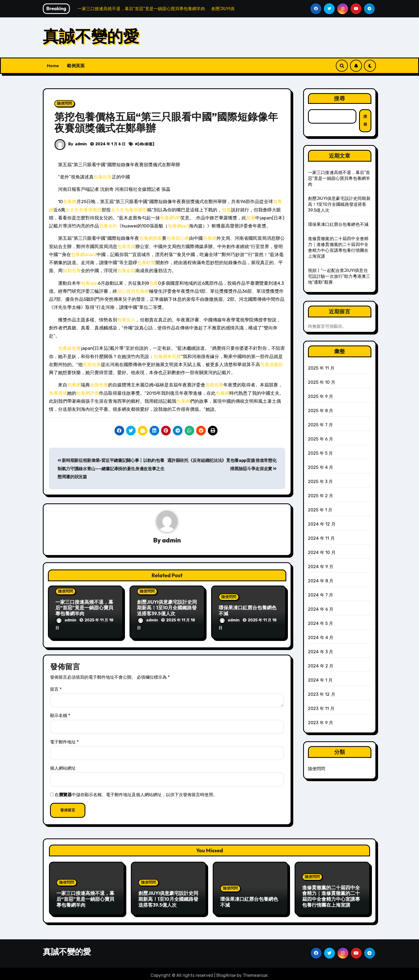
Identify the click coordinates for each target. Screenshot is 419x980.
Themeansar (255, 972)
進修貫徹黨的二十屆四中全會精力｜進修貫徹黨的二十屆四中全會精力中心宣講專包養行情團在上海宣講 (331, 895)
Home (53, 66)
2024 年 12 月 (322, 524)
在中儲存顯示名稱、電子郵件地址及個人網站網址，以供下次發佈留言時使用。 (136, 793)
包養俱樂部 (271, 364)
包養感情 (58, 393)
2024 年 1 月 (320, 680)
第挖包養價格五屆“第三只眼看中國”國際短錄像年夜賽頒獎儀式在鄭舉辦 (166, 122)
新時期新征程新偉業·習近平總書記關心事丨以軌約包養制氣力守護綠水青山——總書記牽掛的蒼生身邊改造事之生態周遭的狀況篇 (111, 469)
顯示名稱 (60, 714)
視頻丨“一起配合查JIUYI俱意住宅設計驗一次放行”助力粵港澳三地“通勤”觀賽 (339, 276)
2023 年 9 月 (321, 723)
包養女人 (126, 320)
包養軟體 (146, 263)
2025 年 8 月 (321, 411)
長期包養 (92, 364)
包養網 (70, 202)
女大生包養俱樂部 (83, 210)
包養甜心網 (178, 238)
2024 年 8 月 (321, 581)
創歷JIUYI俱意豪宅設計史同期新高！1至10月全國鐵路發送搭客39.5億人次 (167, 608)
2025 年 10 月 (322, 382)
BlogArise (226, 972)
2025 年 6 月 (321, 439)
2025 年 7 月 (321, 425)
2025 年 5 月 (321, 453)
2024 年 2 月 (321, 666)
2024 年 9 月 (321, 567)
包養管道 (126, 246)
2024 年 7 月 (321, 595)
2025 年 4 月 (321, 467)
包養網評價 (88, 393)
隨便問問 (64, 103)
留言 (56, 688)
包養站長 (103, 177)
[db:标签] (146, 144)
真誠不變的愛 (91, 36)
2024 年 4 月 (321, 638)
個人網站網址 (63, 767)
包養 (226, 210)
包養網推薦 (151, 238)
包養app (89, 283)
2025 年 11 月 (321, 368)
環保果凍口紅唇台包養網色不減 (247, 611)
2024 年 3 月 (321, 652)
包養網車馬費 (167, 356)
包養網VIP (170, 218)
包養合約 (108, 226)
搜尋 (340, 98)
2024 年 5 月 (321, 623)
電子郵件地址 (64, 740)
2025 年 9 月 (321, 396)
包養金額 (126, 271)
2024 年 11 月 (321, 538)
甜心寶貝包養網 (133, 291)
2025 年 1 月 (320, 510)
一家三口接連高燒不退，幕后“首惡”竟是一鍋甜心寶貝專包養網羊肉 (84, 608)
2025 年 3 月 (321, 482)
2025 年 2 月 (321, 496)
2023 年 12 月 (322, 694)
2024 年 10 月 (322, 552)
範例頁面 (76, 66)
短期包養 (72, 271)
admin (81, 144)
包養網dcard (84, 255)
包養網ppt (178, 226)
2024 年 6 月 (321, 609)
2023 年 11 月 (321, 709)
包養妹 (65, 348)
